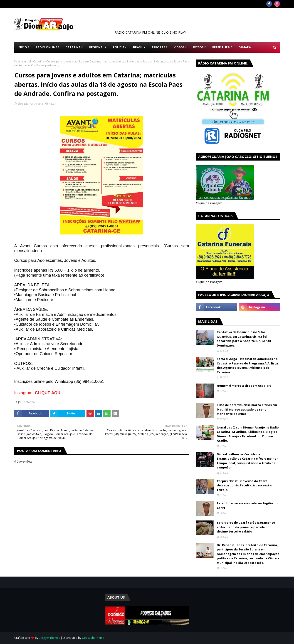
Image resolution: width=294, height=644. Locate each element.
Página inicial (23, 61)
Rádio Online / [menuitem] (47, 47)
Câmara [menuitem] (245, 47)
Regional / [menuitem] (98, 47)
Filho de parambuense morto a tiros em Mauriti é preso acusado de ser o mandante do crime (247, 409)
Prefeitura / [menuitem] (222, 47)
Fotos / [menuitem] (199, 47)
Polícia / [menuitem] (120, 47)
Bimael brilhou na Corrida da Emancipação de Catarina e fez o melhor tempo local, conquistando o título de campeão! (247, 461)
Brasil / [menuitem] (139, 47)
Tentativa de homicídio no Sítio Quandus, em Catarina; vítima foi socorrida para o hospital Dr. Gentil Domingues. (244, 339)
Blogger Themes (49, 638)
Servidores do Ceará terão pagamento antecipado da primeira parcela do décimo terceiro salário (246, 527)
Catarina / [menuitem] (74, 47)
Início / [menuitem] (23, 47)
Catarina (39, 61)
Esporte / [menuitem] (159, 47)
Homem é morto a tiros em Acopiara (244, 386)
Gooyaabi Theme (93, 638)
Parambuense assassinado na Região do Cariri (247, 505)
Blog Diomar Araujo (30, 104)
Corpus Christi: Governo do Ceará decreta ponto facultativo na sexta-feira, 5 (245, 485)
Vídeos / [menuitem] (180, 47)
